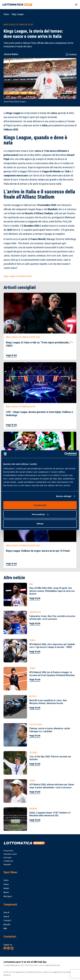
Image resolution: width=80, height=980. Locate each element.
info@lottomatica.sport (52, 965)
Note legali (7, 858)
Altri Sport (8, 896)
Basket (6, 888)
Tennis (6, 884)
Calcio (6, 880)
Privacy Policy (8, 851)
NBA (5, 929)
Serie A (6, 912)
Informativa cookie (10, 854)
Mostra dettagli (64, 496)
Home (6, 14)
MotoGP (7, 925)
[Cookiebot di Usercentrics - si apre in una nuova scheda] (64, 454)
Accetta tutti (40, 505)
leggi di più (11, 355)
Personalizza (40, 514)
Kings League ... (19, 14)
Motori (6, 892)
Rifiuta (40, 523)
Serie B (6, 917)
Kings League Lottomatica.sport (18, 276)
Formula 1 (8, 920)
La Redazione (8, 861)
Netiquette (7, 865)
